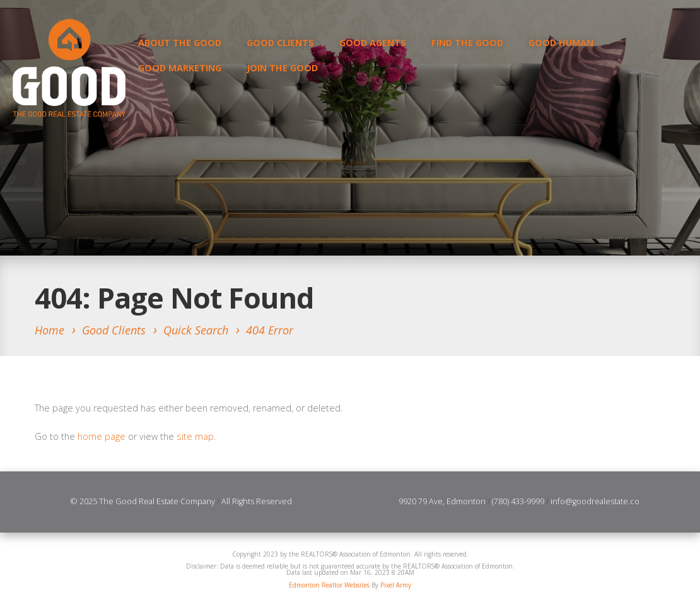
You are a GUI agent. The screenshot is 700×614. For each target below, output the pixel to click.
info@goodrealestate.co (595, 501)
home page (102, 436)
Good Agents (373, 43)
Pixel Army (396, 585)
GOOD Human (561, 43)
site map (195, 436)
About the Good (180, 43)
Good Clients (280, 43)
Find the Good (467, 43)
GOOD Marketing (180, 68)
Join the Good (282, 68)
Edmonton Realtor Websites (329, 585)
